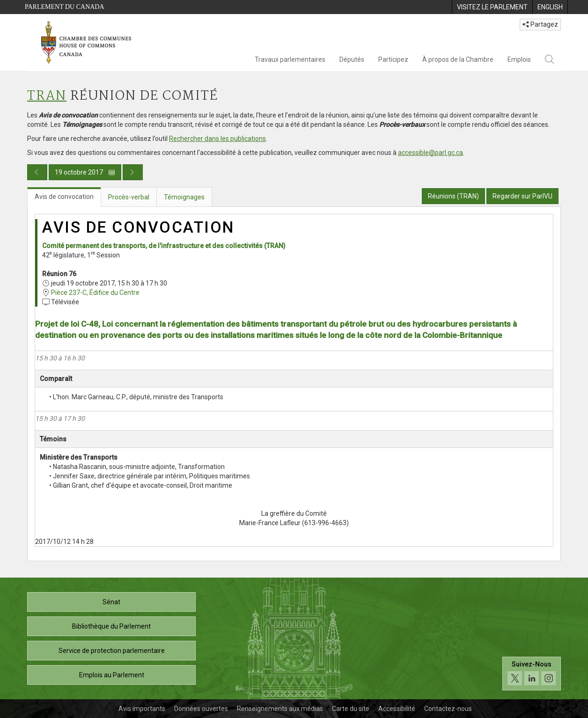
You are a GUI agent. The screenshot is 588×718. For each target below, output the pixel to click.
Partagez (540, 24)
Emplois (519, 59)
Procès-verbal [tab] (129, 197)
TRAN (47, 96)
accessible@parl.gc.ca (430, 153)
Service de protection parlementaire (112, 651)
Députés (352, 59)
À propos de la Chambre (458, 59)
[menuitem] (492, 7)
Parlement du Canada (65, 7)
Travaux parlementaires (290, 59)
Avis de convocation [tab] (64, 197)
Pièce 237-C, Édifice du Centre (95, 293)
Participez (393, 59)
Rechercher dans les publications (217, 139)
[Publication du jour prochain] (133, 172)
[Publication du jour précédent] (37, 172)
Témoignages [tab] (184, 197)
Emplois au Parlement (112, 675)
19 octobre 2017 (85, 172)
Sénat (111, 602)
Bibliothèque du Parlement (111, 626)
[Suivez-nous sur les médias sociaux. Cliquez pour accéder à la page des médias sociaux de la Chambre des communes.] (532, 674)
